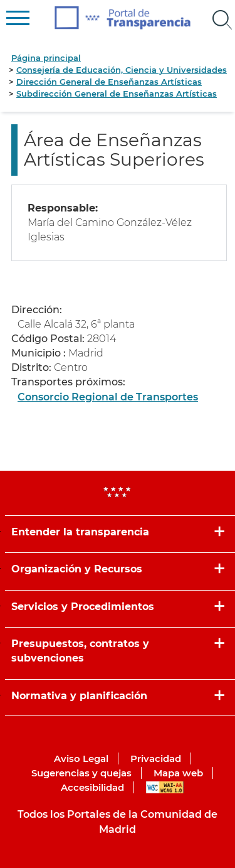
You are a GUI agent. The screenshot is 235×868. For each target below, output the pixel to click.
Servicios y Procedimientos (83, 607)
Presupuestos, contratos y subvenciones (80, 651)
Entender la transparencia (80, 532)
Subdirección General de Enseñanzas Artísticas (117, 94)
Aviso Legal (81, 758)
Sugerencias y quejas (81, 773)
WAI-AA (165, 787)
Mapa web (178, 773)
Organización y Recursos (77, 569)
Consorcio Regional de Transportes (108, 397)
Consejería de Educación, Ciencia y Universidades (122, 70)
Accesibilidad (92, 787)
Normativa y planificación (79, 696)
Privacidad (156, 758)
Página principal (46, 58)
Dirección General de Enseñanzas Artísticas (109, 82)
